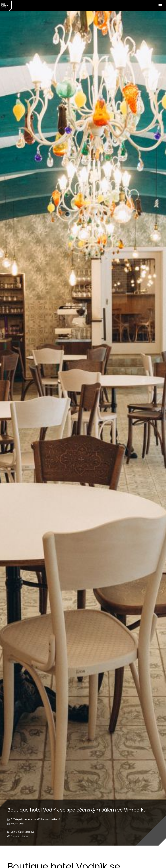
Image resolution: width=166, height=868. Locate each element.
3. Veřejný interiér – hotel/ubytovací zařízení (35, 819)
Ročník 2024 (17, 823)
